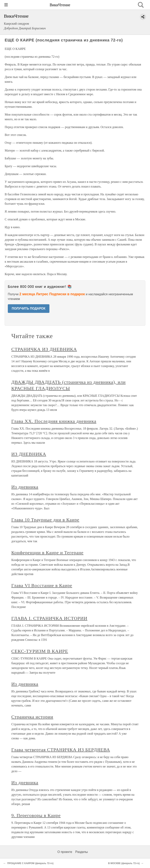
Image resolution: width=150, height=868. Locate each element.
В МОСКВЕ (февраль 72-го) (124, 863)
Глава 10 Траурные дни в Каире (45, 520)
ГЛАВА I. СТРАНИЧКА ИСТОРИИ (49, 618)
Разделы (81, 852)
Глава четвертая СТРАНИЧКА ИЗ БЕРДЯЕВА (61, 750)
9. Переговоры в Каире (36, 815)
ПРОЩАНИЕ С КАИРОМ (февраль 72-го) (30, 863)
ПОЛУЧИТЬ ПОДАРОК (29, 308)
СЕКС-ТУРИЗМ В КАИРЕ (40, 651)
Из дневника (25, 487)
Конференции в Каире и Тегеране (47, 553)
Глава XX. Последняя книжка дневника (54, 421)
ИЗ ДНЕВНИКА (29, 454)
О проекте (65, 852)
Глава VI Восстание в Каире (42, 585)
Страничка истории (32, 717)
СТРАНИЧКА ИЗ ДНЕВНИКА (44, 349)
